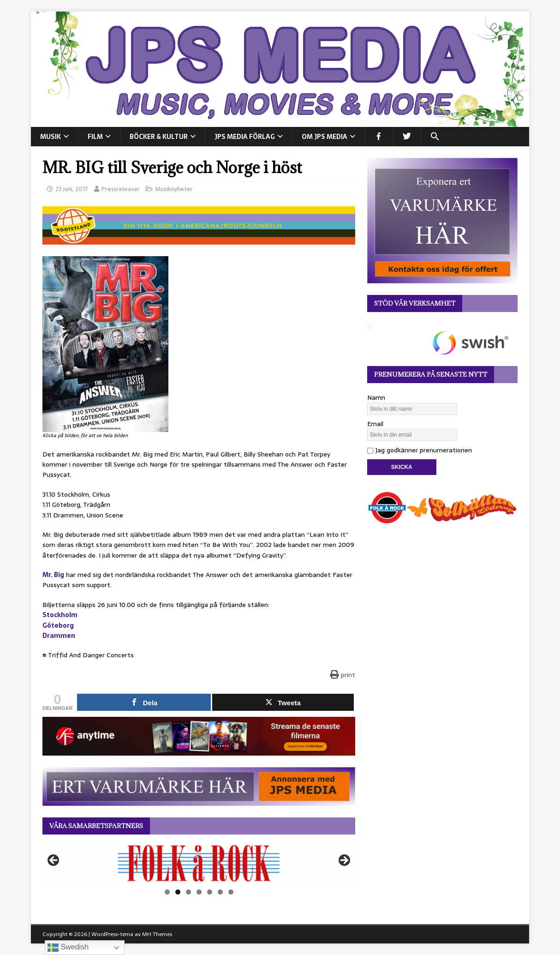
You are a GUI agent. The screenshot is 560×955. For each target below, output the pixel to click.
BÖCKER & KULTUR (159, 137)
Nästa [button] (344, 861)
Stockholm (60, 615)
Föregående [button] (54, 861)
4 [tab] (199, 892)
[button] (435, 137)
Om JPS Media (325, 137)
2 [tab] (178, 892)
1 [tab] (167, 892)
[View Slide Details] (199, 863)
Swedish (68, 948)
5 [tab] (210, 892)
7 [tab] (231, 892)
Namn (376, 397)
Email (375, 424)
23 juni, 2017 (72, 189)
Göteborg (58, 625)
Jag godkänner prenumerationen (420, 450)
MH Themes (157, 934)
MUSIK (51, 137)
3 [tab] (188, 892)
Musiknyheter (174, 189)
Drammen (59, 636)
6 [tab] (220, 892)
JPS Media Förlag (245, 137)
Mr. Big (53, 575)
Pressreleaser (121, 189)
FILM (95, 137)
